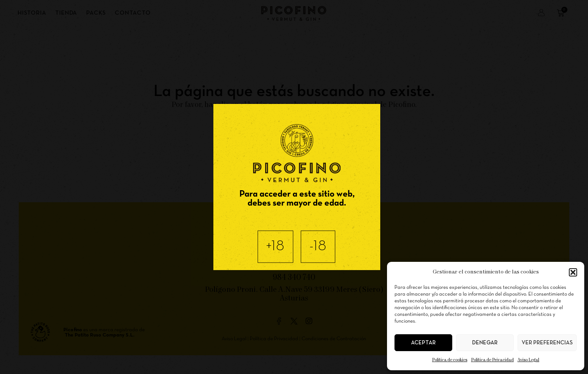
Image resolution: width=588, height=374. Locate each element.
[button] (573, 272)
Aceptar (423, 343)
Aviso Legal (528, 360)
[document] (294, 187)
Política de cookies (450, 360)
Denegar (485, 343)
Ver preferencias (547, 343)
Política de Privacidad (492, 360)
